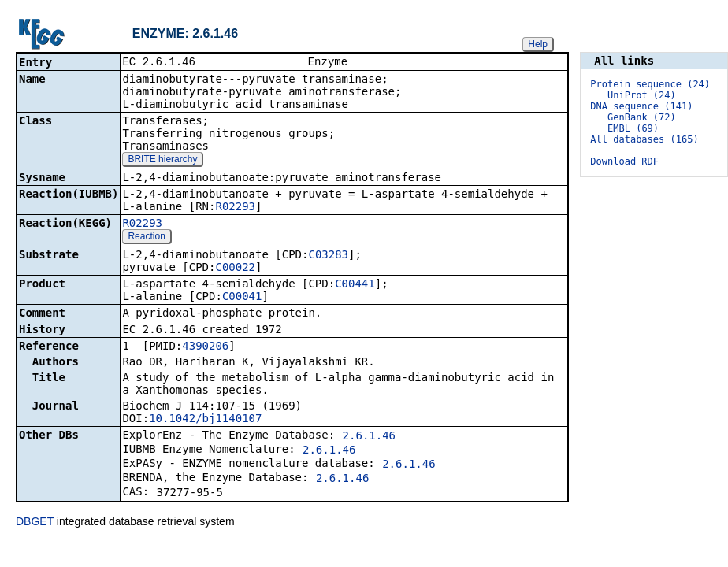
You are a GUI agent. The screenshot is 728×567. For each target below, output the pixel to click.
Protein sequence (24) (650, 84)
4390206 (205, 347)
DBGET (35, 523)
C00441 (355, 285)
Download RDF (624, 161)
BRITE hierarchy (162, 161)
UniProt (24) (642, 95)
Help (538, 44)
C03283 (328, 256)
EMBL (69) (633, 128)
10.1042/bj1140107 (205, 420)
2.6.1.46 (369, 437)
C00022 (235, 269)
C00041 (242, 298)
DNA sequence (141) (641, 106)
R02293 (235, 208)
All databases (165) (644, 139)
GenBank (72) (642, 117)
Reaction (146, 238)
